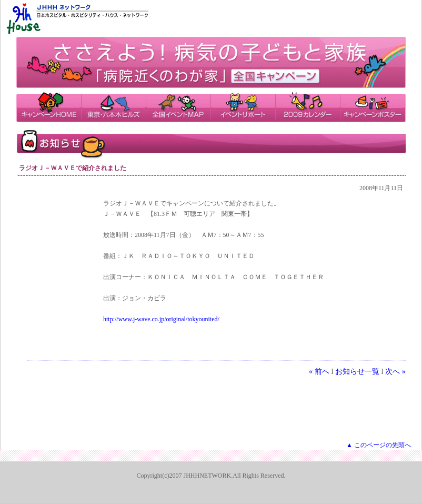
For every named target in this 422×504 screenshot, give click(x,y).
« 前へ (319, 371)
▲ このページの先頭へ (379, 445)
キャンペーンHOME (49, 106)
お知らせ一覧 (357, 371)
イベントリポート (243, 106)
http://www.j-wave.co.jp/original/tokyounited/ (161, 319)
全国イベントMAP (178, 106)
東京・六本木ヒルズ (113, 106)
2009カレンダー (308, 106)
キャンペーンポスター (373, 106)
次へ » (395, 371)
